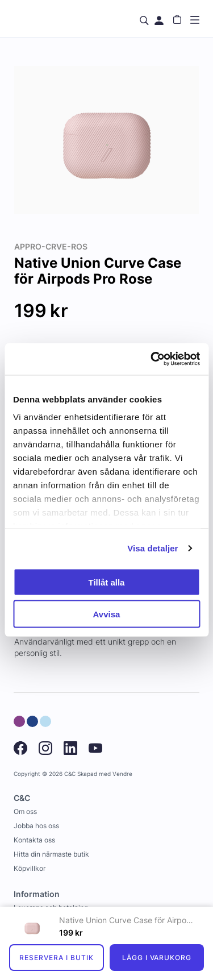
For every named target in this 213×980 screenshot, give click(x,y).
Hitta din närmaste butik (51, 854)
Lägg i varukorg (157, 958)
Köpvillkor (30, 868)
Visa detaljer (153, 548)
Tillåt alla (107, 582)
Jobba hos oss (36, 826)
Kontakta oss (34, 840)
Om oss (25, 811)
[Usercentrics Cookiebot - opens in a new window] (152, 359)
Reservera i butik (56, 958)
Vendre (122, 774)
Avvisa (107, 614)
